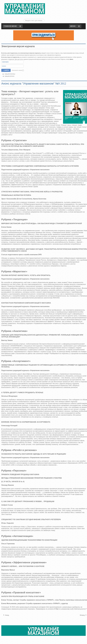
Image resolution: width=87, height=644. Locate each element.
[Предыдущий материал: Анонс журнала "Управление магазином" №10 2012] (6, 609)
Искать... (65, 2)
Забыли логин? (9, 70)
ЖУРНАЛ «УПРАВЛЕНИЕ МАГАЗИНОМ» (25, 9)
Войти (6, 65)
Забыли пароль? (9, 68)
